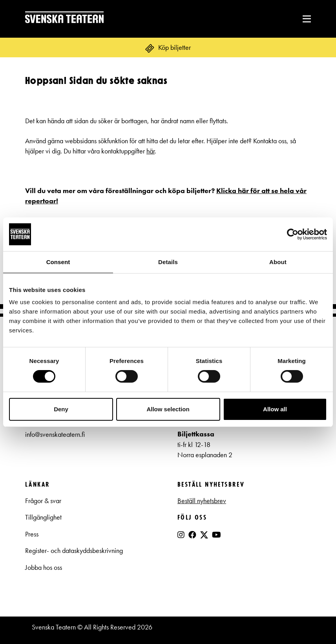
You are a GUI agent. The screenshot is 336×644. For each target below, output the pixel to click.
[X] (204, 538)
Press (32, 534)
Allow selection (168, 409)
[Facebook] (192, 535)
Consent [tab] (58, 262)
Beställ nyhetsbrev (202, 501)
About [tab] (278, 262)
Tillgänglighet (43, 517)
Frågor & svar (43, 501)
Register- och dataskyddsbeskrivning (75, 551)
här (151, 151)
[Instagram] (181, 535)
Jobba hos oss (44, 567)
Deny (61, 409)
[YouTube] (216, 535)
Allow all (275, 409)
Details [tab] (168, 262)
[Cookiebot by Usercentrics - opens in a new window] (293, 234)
